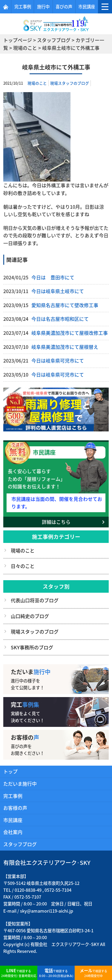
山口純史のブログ (30, 616)
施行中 (43, 7)
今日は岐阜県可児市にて (58, 360)
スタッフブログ (20, 844)
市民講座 (87, 7)
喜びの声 (64, 7)
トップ (10, 771)
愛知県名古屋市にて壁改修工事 (65, 305)
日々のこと (23, 566)
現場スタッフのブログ (70, 83)
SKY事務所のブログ (32, 647)
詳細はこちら (56, 522)
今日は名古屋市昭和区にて (60, 319)
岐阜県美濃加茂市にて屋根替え (65, 347)
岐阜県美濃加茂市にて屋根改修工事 (70, 333)
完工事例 (23, 7)
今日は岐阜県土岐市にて (58, 291)
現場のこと (37, 83)
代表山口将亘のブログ (35, 600)
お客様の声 (15, 808)
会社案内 (13, 832)
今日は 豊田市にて (53, 277)
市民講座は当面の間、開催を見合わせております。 (57, 503)
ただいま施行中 (20, 784)
